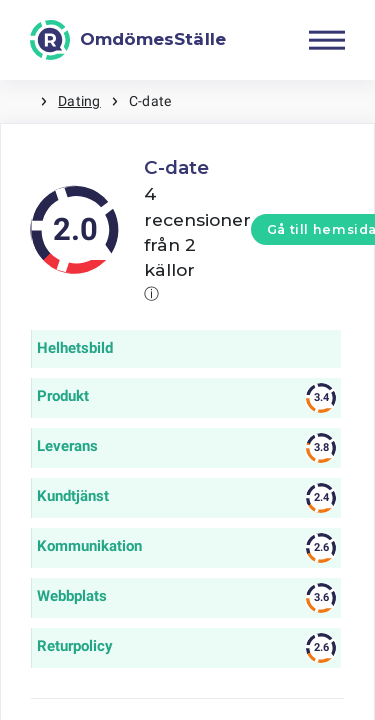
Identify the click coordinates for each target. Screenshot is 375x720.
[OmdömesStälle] (128, 40)
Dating (79, 101)
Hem (20, 101)
